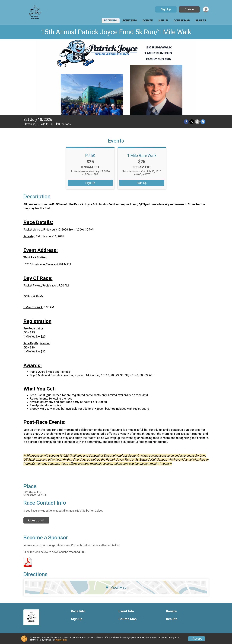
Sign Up (166, 9)
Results (201, 21)
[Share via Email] (197, 122)
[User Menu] (206, 9)
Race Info (111, 21)
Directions (64, 124)
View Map (116, 587)
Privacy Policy (61, 640)
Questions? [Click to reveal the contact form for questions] (36, 520)
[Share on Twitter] (192, 122)
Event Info (130, 21)
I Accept (197, 639)
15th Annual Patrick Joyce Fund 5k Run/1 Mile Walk (116, 32)
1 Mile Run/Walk (142, 156)
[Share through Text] (203, 122)
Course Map (182, 21)
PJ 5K (90, 156)
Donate (189, 9)
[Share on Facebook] (186, 122)
